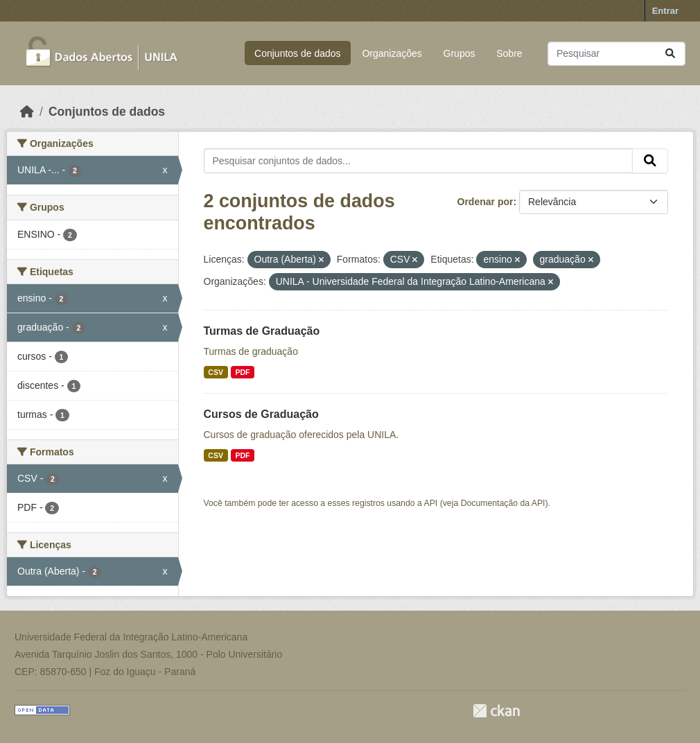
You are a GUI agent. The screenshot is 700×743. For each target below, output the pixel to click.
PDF (242, 372)
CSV (216, 372)
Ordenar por (485, 202)
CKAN (496, 711)
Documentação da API (503, 503)
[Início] (27, 112)
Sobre (509, 53)
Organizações (392, 53)
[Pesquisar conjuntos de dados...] (616, 54)
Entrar (665, 11)
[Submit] (670, 54)
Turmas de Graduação (262, 331)
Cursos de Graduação (261, 414)
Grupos (460, 53)
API (431, 503)
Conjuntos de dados (298, 53)
